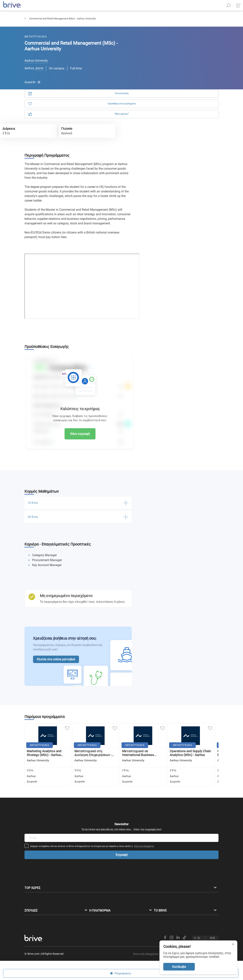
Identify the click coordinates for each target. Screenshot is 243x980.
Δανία (39, 68)
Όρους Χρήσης (173, 107)
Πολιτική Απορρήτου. (198, 107)
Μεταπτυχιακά (33, 22)
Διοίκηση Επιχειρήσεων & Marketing (68, 22)
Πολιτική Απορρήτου (169, 801)
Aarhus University (36, 61)
